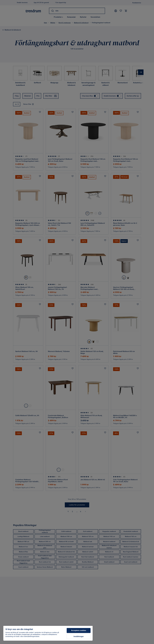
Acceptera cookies (79, 630)
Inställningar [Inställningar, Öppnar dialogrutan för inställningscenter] (79, 636)
